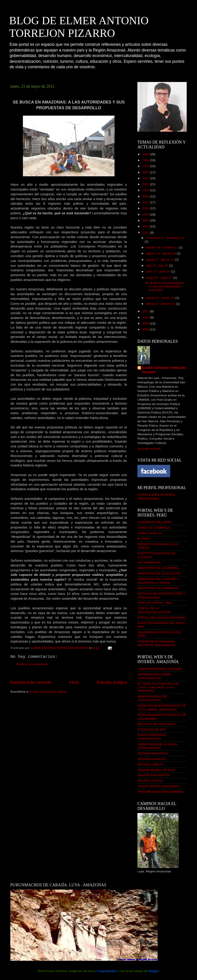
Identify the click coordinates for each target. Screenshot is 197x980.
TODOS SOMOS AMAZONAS (158, 786)
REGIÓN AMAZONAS (153, 753)
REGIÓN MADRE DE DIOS (156, 770)
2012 (146, 233)
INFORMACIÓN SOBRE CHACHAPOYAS (154, 676)
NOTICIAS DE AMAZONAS (156, 724)
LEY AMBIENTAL (149, 562)
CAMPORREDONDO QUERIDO (160, 669)
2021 (146, 178)
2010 (146, 317)
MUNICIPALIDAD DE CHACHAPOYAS (152, 698)
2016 (146, 208)
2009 (146, 323)
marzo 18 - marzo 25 (161, 298)
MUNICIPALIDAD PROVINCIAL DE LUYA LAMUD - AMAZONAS (162, 707)
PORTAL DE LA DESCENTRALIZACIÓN (154, 610)
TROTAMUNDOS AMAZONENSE (161, 792)
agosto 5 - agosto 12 (160, 260)
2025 (146, 154)
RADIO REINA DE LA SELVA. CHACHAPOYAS (158, 746)
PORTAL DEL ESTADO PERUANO (162, 618)
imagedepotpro (107, 971)
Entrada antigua (112, 682)
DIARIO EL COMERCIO (154, 528)
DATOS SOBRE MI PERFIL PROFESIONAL (156, 497)
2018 (146, 196)
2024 (146, 160)
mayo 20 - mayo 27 (160, 278)
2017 (146, 202)
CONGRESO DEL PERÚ (155, 522)
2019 (146, 190)
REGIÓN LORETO (150, 764)
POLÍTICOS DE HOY (152, 730)
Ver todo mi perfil (149, 449)
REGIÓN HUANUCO (152, 759)
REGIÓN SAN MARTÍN (153, 775)
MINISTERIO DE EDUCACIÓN (159, 573)
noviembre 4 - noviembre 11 (165, 238)
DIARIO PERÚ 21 (150, 533)
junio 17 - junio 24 (159, 271)
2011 (146, 311)
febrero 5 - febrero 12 (161, 304)
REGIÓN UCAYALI (150, 781)
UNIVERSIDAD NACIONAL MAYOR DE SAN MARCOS (156, 643)
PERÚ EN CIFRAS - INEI (155, 603)
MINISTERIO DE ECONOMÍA (158, 568)
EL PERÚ (144, 539)
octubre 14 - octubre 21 (162, 247)
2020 (146, 184)
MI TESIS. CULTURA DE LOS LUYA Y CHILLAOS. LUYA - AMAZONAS (158, 687)
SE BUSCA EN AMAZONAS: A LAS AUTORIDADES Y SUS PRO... (165, 287)
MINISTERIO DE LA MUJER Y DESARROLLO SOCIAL (158, 581)
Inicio (74, 682)
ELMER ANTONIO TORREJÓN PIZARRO (164, 370)
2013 (146, 226)
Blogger (154, 971)
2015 (146, 214)
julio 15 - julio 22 (157, 265)
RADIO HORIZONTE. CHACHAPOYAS (152, 737)
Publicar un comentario (32, 664)
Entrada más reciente (31, 682)
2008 (146, 329)
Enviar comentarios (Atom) (48, 692)
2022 (146, 172)
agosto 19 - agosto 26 (161, 253)
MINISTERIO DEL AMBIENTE (158, 588)
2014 (146, 220)
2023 (146, 166)
